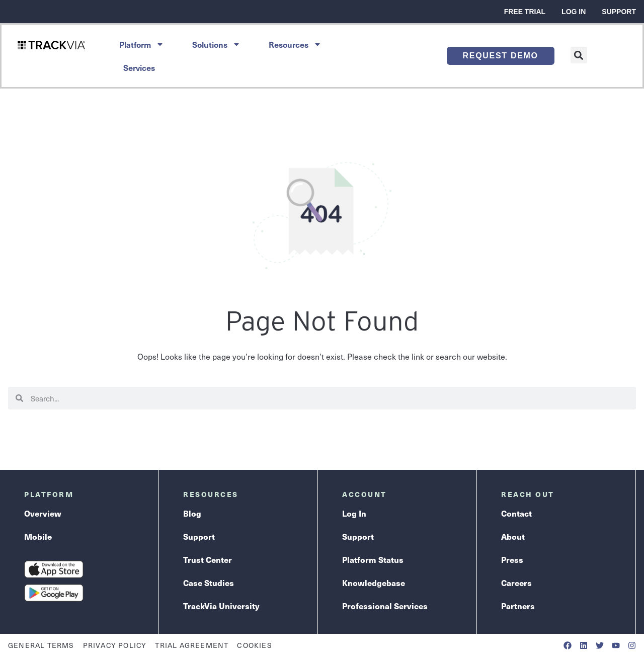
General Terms (41, 645)
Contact (516, 513)
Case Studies (209, 583)
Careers (516, 583)
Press (512, 560)
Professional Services (385, 606)
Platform (142, 44)
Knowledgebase (374, 583)
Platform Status (373, 560)
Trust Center (208, 560)
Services (139, 67)
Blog (192, 513)
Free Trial (525, 12)
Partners (518, 606)
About (513, 537)
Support (619, 12)
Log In (574, 12)
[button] (579, 55)
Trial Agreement (192, 645)
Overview (43, 513)
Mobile (38, 537)
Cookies (254, 645)
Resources (295, 44)
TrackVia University (221, 606)
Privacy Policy (115, 645)
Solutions (216, 44)
